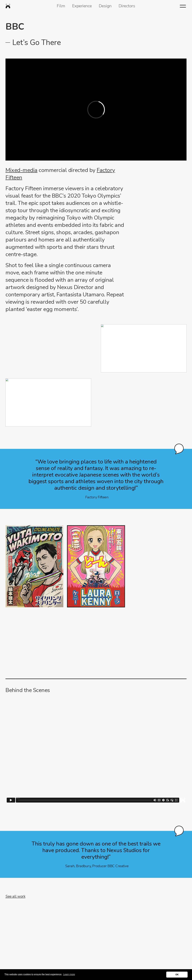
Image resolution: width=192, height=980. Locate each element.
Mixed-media (21, 170)
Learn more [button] (69, 974)
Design (105, 6)
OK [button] (177, 975)
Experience (82, 6)
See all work (15, 896)
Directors (127, 6)
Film (61, 6)
